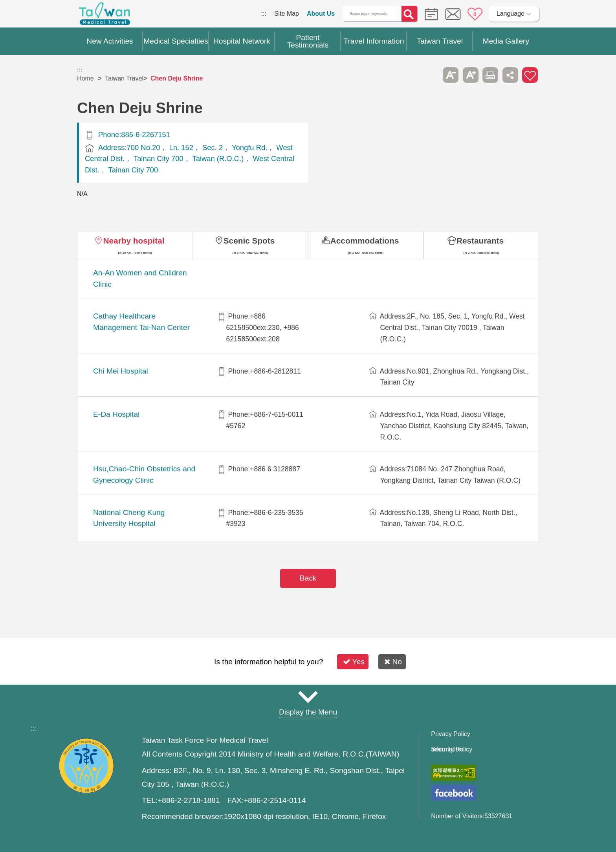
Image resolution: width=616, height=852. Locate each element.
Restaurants (480, 241)
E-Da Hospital (116, 414)
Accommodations (365, 241)
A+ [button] (471, 75)
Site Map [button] (308, 697)
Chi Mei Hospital (121, 371)
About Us (321, 14)
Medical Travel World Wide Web (104, 16)
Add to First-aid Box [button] (530, 75)
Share (510, 75)
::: (264, 14)
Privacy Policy (451, 734)
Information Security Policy (452, 749)
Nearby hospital (134, 241)
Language (511, 14)
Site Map (287, 14)
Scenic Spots (249, 241)
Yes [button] (354, 662)
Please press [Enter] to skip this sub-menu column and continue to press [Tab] (431, 75)
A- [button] (451, 75)
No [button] (393, 662)
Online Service (453, 14)
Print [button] (490, 75)
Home (85, 78)
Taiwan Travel (124, 78)
